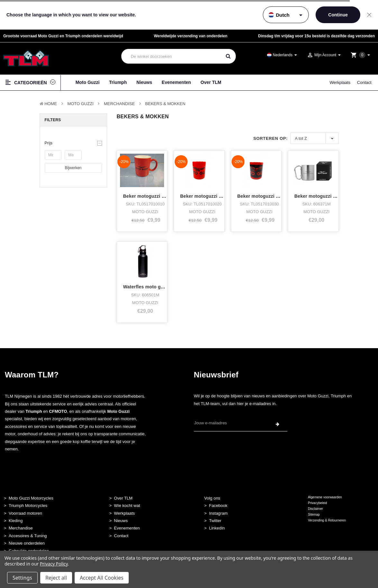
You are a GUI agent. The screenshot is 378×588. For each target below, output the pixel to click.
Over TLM (211, 82)
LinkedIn (217, 528)
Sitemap (314, 515)
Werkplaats (340, 82)
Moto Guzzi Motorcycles (31, 498)
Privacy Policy (54, 564)
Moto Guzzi (88, 82)
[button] (73, 143)
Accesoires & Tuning (28, 536)
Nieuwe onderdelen (27, 543)
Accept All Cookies (102, 578)
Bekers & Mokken (165, 104)
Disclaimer (315, 509)
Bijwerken (73, 168)
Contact (364, 82)
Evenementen (176, 82)
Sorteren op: (270, 138)
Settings (22, 578)
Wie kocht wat (127, 506)
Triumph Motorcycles (28, 506)
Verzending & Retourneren (327, 520)
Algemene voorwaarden (325, 497)
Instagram (218, 513)
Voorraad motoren (25, 513)
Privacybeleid (317, 503)
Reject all (56, 578)
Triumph (118, 82)
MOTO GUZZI (80, 104)
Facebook (218, 506)
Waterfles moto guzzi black (153, 287)
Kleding (16, 521)
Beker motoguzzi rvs (317, 196)
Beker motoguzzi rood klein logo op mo (167, 196)
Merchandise (119, 104)
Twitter (215, 521)
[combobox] (172, 56)
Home (51, 104)
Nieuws (144, 82)
